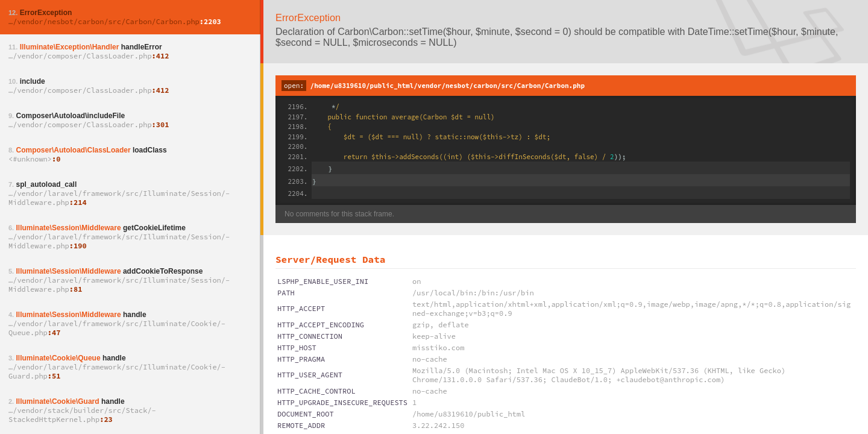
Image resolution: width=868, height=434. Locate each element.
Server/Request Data (330, 259)
